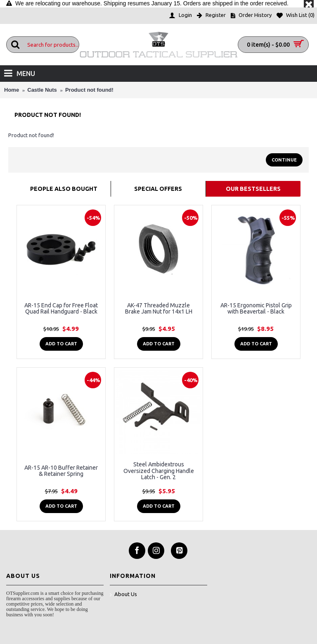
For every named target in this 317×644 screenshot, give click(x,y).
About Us (123, 595)
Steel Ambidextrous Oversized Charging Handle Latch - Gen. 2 (159, 471)
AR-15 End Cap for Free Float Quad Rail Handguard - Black (61, 308)
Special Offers (158, 189)
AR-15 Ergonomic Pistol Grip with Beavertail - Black (256, 308)
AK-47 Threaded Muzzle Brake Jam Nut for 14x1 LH (159, 308)
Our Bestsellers (253, 189)
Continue (284, 160)
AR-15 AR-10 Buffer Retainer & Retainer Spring (61, 471)
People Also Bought (64, 189)
